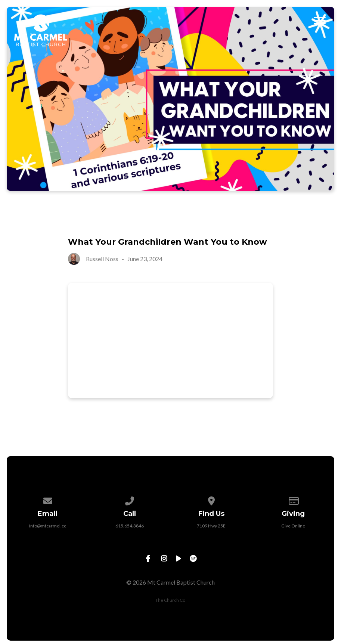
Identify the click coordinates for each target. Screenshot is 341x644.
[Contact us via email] (48, 500)
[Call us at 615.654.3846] (130, 500)
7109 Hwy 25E (211, 526)
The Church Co (170, 600)
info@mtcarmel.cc (48, 526)
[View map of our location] (211, 500)
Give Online (293, 526)
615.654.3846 (130, 526)
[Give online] (293, 500)
